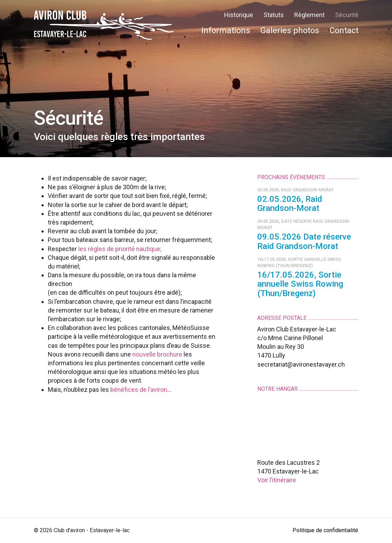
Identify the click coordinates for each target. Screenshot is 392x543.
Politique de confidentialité (325, 530)
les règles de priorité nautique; (120, 249)
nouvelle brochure (157, 354)
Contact (344, 30)
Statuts (274, 15)
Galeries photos (290, 30)
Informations (226, 30)
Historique (239, 15)
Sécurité (347, 15)
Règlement (309, 15)
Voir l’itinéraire (277, 480)
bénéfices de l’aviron (139, 390)
